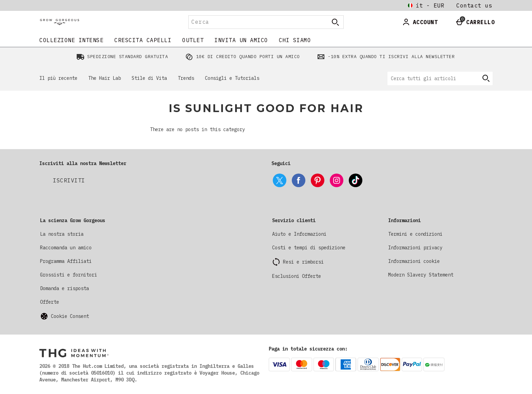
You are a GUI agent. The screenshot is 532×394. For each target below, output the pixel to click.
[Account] (420, 22)
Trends (186, 78)
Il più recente (58, 78)
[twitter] (280, 180)
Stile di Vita (149, 78)
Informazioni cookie (414, 261)
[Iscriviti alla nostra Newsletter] (69, 180)
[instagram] (337, 180)
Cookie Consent (70, 316)
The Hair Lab (104, 78)
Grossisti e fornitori (69, 275)
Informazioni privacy (415, 248)
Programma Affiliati (66, 261)
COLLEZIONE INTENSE (71, 40)
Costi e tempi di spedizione (309, 248)
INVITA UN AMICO (241, 40)
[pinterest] (318, 180)
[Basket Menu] (475, 22)
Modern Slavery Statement (421, 275)
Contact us (474, 5)
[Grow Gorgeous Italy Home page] (98, 22)
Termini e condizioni (415, 234)
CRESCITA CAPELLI (143, 40)
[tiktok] (356, 180)
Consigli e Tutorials (232, 78)
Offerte (50, 302)
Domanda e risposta (64, 288)
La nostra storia (62, 234)
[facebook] (299, 180)
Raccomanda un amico (66, 248)
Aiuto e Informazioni (299, 234)
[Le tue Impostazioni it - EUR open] (426, 5)
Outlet (193, 40)
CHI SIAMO (295, 40)
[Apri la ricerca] (335, 22)
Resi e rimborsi (303, 262)
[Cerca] (252, 22)
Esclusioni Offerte (297, 276)
